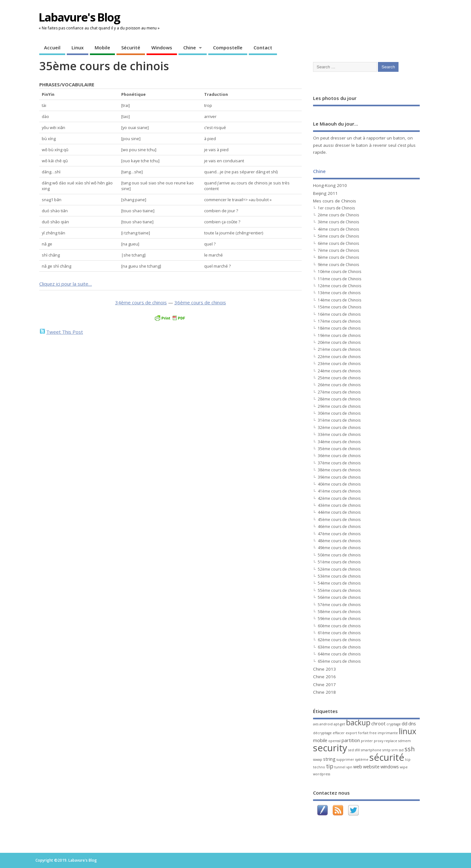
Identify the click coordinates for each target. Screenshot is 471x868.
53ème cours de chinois (339, 576)
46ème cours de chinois (339, 527)
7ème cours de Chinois (338, 250)
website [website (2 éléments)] (371, 766)
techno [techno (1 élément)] (319, 767)
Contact (263, 47)
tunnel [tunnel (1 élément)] (340, 767)
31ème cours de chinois (339, 420)
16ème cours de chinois (339, 314)
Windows (162, 47)
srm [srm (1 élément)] (395, 750)
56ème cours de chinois (339, 597)
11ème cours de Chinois (339, 279)
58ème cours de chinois (339, 612)
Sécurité (131, 47)
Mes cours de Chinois (335, 201)
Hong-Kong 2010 (330, 185)
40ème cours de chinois (339, 484)
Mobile (102, 47)
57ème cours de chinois (339, 605)
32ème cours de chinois (339, 428)
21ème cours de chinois (339, 349)
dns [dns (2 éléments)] (412, 723)
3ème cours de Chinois (338, 222)
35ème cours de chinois (339, 449)
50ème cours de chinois (339, 555)
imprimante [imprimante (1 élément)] (388, 733)
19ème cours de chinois (339, 335)
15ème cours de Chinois (339, 307)
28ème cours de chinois (339, 399)
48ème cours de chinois (339, 541)
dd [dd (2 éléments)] (405, 723)
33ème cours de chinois (339, 434)
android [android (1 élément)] (326, 724)
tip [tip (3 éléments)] (330, 766)
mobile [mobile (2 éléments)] (320, 740)
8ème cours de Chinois (338, 257)
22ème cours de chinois (339, 357)
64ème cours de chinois (339, 654)
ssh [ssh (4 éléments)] (410, 749)
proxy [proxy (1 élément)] (379, 741)
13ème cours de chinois (339, 293)
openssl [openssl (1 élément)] (334, 741)
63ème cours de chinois (339, 647)
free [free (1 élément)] (373, 733)
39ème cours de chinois (339, 477)
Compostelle (228, 47)
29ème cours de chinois (339, 406)
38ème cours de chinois (339, 470)
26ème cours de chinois (339, 385)
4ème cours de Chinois (338, 229)
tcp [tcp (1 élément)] (408, 759)
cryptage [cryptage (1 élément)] (394, 724)
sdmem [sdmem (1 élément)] (405, 741)
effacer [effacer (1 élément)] (339, 733)
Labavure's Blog (79, 17)
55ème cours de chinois (339, 590)
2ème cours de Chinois (338, 215)
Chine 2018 (324, 692)
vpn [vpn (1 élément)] (349, 767)
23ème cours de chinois (339, 364)
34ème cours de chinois (141, 302)
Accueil (52, 47)
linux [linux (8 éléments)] (408, 731)
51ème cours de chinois (339, 562)
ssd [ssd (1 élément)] (401, 750)
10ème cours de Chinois (339, 272)
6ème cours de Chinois (338, 243)
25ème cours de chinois (339, 378)
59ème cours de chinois (339, 619)
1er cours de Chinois (336, 208)
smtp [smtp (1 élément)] (386, 750)
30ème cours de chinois (339, 413)
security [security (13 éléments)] (330, 748)
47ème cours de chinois (339, 534)
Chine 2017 (324, 685)
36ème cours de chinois (200, 302)
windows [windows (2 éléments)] (390, 766)
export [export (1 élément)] (351, 733)
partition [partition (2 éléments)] (351, 740)
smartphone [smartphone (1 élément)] (371, 750)
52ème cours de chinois (339, 569)
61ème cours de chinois (339, 633)
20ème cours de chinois (339, 342)
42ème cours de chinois (339, 498)
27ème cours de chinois (339, 392)
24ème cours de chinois (339, 371)
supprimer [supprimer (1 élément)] (345, 759)
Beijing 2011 (325, 193)
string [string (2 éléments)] (329, 759)
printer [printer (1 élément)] (367, 741)
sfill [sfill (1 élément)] (357, 750)
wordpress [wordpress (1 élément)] (322, 774)
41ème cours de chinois (339, 491)
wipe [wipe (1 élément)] (404, 767)
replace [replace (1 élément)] (391, 741)
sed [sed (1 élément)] (351, 750)
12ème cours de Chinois (339, 286)
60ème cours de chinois (339, 626)
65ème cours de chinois (339, 661)
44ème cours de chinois (339, 512)
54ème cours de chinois (339, 583)
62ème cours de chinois (339, 640)
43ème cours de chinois (339, 505)
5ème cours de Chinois (338, 236)
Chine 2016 (324, 677)
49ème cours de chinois (339, 548)
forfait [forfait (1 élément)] (363, 733)
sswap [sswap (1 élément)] (318, 759)
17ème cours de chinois (339, 321)
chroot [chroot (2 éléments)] (378, 723)
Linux (78, 47)
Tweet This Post (65, 332)
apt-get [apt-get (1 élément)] (339, 724)
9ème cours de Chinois (338, 265)
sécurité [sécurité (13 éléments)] (387, 757)
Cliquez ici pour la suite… (66, 284)
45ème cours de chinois (339, 520)
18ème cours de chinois (339, 328)
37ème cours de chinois (339, 463)
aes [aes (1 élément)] (316, 724)
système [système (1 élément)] (362, 759)
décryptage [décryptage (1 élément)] (322, 733)
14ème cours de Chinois (339, 300)
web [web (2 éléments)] (358, 766)
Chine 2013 (324, 669)
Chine (190, 47)
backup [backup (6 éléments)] (358, 723)
